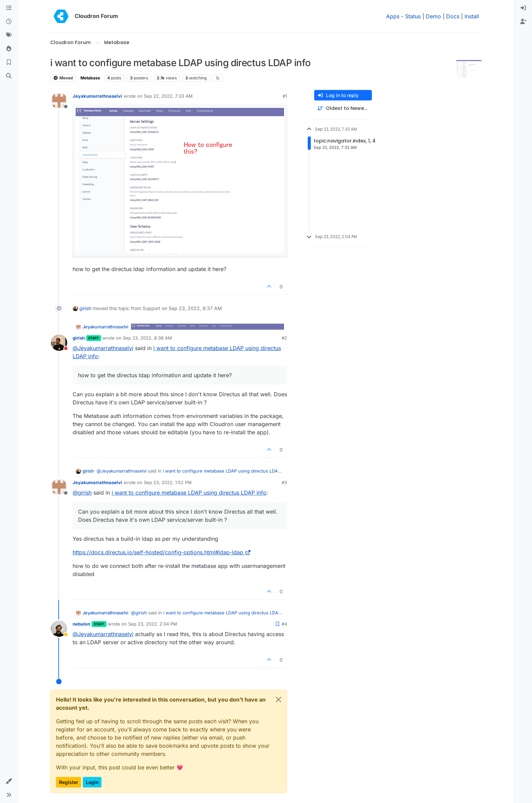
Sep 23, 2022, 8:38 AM (147, 338)
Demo (433, 16)
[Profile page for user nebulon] (59, 629)
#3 (284, 482)
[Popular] (9, 49)
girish (85, 308)
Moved (63, 78)
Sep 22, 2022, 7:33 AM (168, 96)
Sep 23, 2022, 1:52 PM (168, 482)
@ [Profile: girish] (82, 493)
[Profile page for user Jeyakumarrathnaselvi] (59, 101)
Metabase (90, 78)
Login (92, 782)
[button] (9, 781)
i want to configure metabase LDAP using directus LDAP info (189, 493)
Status (413, 16)
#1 (285, 96)
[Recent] (9, 22)
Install (472, 16)
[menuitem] (523, 8)
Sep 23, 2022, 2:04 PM (153, 624)
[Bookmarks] (9, 62)
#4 (284, 624)
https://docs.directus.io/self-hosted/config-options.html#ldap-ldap (162, 552)
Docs (453, 16)
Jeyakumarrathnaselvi (97, 96)
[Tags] (9, 35)
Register (69, 782)
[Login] (523, 8)
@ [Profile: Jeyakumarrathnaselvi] (103, 348)
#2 (284, 338)
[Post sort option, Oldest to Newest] (343, 108)
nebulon (81, 624)
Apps (393, 16)
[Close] (279, 700)
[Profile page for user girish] (59, 343)
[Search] (9, 76)
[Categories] (9, 8)
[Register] (523, 22)
